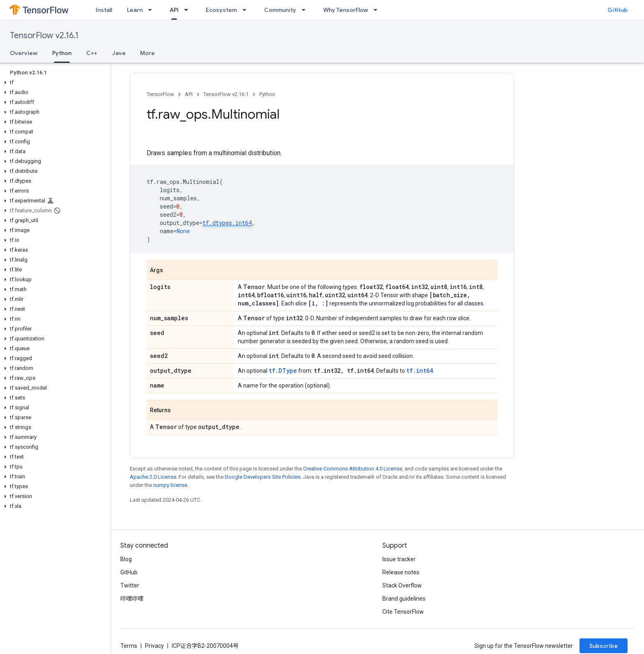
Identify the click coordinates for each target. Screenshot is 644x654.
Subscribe (604, 646)
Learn (135, 10)
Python (267, 94)
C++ (92, 53)
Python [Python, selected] (62, 53)
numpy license (170, 485)
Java (119, 53)
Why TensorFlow (346, 10)
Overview (24, 53)
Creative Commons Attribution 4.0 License (353, 469)
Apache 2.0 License (153, 477)
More (147, 53)
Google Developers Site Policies (263, 477)
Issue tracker (399, 559)
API (189, 94)
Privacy (154, 646)
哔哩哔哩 (132, 599)
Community (280, 10)
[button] (54, 83)
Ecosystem (221, 10)
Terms (129, 646)
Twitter (130, 585)
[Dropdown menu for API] (189, 10)
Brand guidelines (404, 599)
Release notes (401, 572)
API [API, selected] (174, 10)
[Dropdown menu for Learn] (152, 10)
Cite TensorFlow (403, 612)
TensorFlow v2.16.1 (44, 36)
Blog (126, 559)
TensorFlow (160, 94)
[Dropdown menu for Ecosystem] (247, 10)
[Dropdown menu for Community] (306, 10)
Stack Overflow (402, 585)
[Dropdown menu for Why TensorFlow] (378, 10)
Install (104, 10)
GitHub (618, 10)
